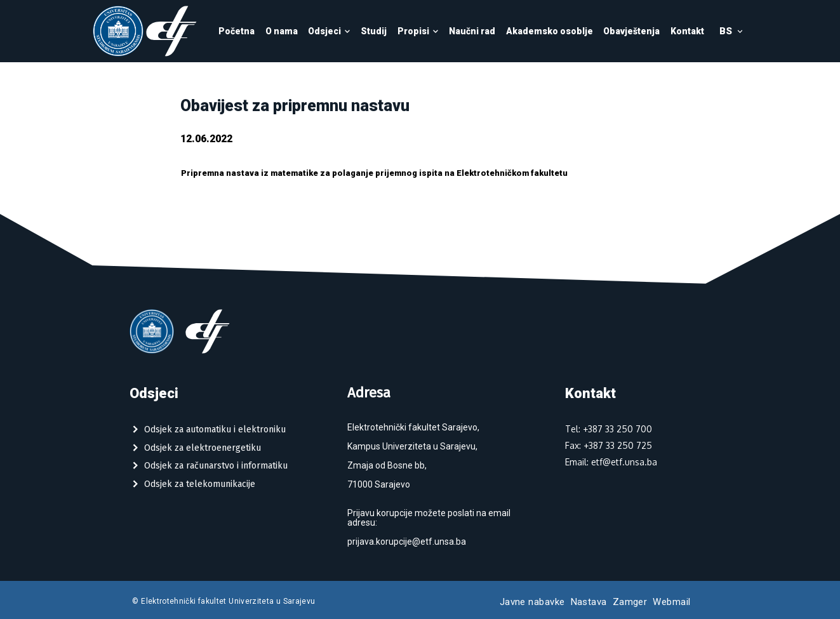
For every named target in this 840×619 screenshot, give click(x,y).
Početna (237, 31)
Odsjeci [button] (329, 31)
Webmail (671, 602)
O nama (282, 31)
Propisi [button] (418, 31)
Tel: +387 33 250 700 (609, 429)
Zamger (630, 602)
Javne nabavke (532, 602)
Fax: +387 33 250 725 (609, 445)
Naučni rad (472, 31)
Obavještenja (631, 31)
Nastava (589, 602)
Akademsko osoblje (550, 31)
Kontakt (687, 31)
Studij (374, 31)
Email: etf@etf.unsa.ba (611, 462)
